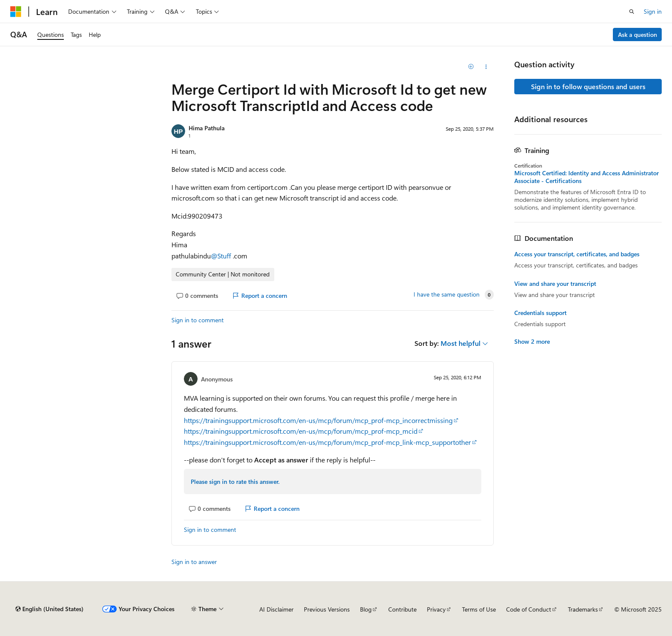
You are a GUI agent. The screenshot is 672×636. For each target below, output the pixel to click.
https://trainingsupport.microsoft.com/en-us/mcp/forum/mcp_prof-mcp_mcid (301, 431)
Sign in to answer (194, 562)
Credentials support (540, 313)
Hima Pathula (207, 128)
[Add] (471, 67)
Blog (366, 609)
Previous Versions (327, 609)
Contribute (402, 609)
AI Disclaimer (276, 609)
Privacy (436, 609)
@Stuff (222, 256)
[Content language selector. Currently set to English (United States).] (49, 609)
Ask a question (637, 34)
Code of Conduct (529, 609)
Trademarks (583, 609)
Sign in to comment (198, 320)
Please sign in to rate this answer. (235, 481)
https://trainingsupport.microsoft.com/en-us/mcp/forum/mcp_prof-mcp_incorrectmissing (318, 420)
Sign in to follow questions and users (588, 86)
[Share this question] (486, 67)
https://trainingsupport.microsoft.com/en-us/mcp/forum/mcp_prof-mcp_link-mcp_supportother (327, 442)
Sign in (653, 11)
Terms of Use (479, 609)
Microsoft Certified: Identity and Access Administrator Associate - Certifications (586, 177)
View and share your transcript (555, 284)
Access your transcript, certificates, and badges (577, 254)
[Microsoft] (16, 12)
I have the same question (447, 294)
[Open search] (632, 12)
